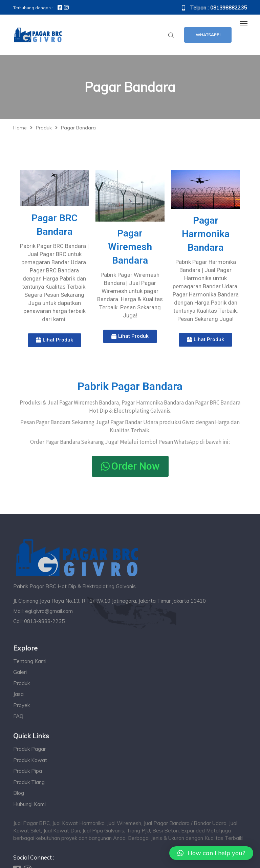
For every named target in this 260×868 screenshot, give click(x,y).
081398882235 (229, 8)
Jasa (18, 694)
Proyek (21, 705)
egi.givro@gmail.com (49, 611)
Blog (19, 793)
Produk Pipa (28, 771)
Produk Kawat (30, 760)
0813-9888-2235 (44, 621)
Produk (21, 683)
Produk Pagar (29, 749)
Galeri (20, 672)
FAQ (18, 716)
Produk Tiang (29, 782)
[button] (55, 340)
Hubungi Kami (29, 804)
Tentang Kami (30, 661)
